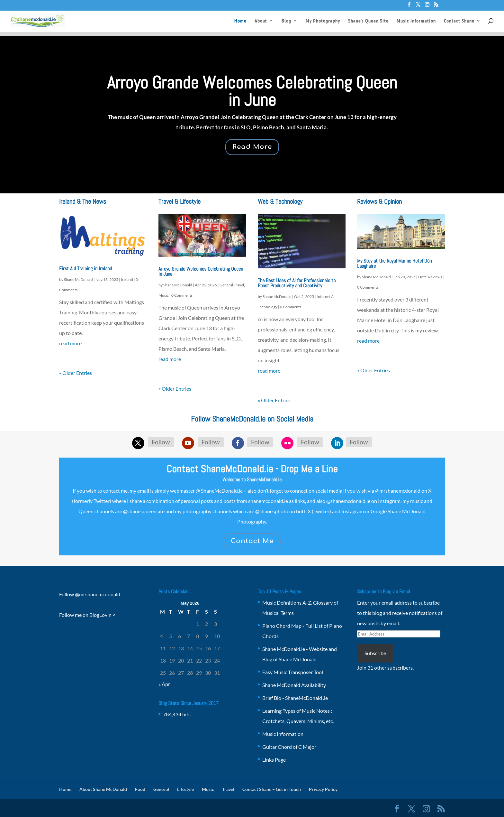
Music (164, 295)
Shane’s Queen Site (368, 21)
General (161, 789)
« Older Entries (76, 373)
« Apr (164, 684)
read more (70, 343)
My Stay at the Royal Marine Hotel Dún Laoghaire (394, 263)
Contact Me (252, 541)
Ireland (127, 279)
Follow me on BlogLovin (85, 615)
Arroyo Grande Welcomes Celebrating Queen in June (252, 91)
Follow (161, 442)
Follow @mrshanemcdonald (90, 594)
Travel (228, 789)
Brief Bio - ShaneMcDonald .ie (295, 698)
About (261, 21)
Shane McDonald (78, 279)
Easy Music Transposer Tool (293, 672)
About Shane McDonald (103, 789)
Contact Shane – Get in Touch (272, 789)
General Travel (232, 285)
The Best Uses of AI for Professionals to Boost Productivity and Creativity (297, 283)
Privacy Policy (323, 789)
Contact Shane (459, 21)
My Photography (323, 21)
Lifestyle (185, 789)
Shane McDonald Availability (294, 685)
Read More (252, 147)
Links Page (274, 760)
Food (140, 789)
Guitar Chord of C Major (289, 747)
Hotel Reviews (430, 277)
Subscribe (375, 653)
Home (240, 21)
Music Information (416, 21)
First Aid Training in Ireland (85, 269)
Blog (286, 21)
